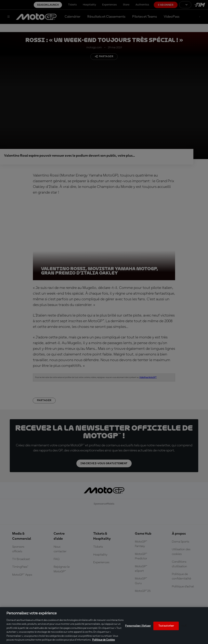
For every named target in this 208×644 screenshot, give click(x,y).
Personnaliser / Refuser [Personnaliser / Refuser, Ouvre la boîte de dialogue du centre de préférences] (138, 626)
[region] (104, 626)
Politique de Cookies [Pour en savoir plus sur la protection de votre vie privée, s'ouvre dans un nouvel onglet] (103, 640)
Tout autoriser (166, 626)
